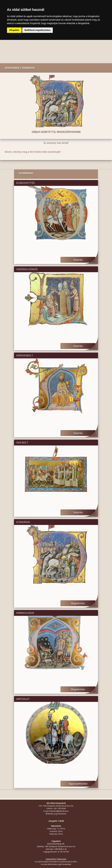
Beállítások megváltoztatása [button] (37, 30)
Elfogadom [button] (14, 30)
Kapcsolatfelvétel (78, 784)
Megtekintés (78, 603)
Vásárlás (78, 260)
